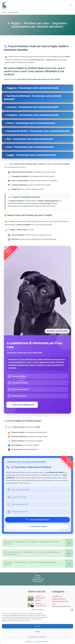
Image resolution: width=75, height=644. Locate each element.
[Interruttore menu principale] (71, 5)
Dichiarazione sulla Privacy (41, 641)
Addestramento (59, 599)
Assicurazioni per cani (61, 606)
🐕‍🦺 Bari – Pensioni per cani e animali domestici (28, 139)
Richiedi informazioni (37, 527)
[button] (72, 610)
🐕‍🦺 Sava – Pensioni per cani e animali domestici (29, 147)
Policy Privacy (38, 581)
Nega (37, 631)
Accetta (37, 626)
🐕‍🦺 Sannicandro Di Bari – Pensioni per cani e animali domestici (37, 131)
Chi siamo (37, 577)
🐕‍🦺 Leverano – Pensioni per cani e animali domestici (31, 107)
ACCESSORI (57, 596)
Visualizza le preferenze (38, 637)
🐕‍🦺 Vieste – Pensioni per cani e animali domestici (30, 123)
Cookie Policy (29, 641)
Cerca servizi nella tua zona (22, 405)
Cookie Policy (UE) (37, 579)
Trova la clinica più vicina (37, 520)
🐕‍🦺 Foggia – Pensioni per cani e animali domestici (30, 155)
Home (4, 12)
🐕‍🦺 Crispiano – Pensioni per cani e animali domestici (31, 115)
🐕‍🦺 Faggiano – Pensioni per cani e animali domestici (31, 88)
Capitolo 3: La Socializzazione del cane (40, 598)
